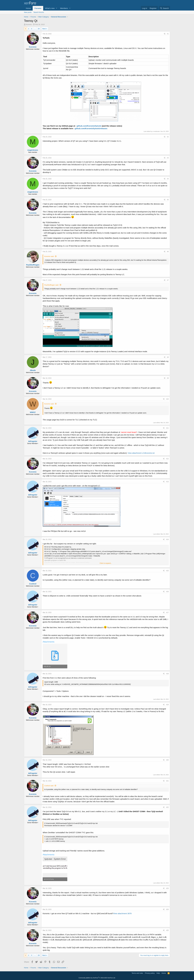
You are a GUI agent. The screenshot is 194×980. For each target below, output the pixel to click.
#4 (168, 179)
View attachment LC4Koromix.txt (141, 453)
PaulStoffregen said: (52, 285)
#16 (167, 592)
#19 (167, 705)
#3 (168, 158)
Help (158, 973)
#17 (167, 613)
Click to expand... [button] (106, 563)
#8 (168, 357)
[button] (57, 8)
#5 (168, 200)
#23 (167, 888)
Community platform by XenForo (97, 978)
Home (28, 8)
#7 (168, 280)
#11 (167, 428)
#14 (167, 539)
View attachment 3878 (122, 913)
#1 (168, 34)
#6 (168, 252)
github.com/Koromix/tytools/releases (91, 128)
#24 (167, 909)
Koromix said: (49, 256)
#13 (167, 482)
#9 (168, 378)
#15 (167, 571)
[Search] (164, 8)
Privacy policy (150, 973)
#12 (167, 459)
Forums (38, 8)
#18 (167, 674)
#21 (167, 781)
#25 (167, 930)
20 (39, 29)
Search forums (39, 12)
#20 (167, 760)
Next (44, 29)
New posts (28, 12)
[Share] (165, 34)
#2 (168, 137)
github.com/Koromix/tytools (89, 126)
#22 (167, 807)
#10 (167, 399)
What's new (50, 8)
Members (64, 8)
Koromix (29, 24)
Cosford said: (49, 786)
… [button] (35, 29)
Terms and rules (137, 973)
